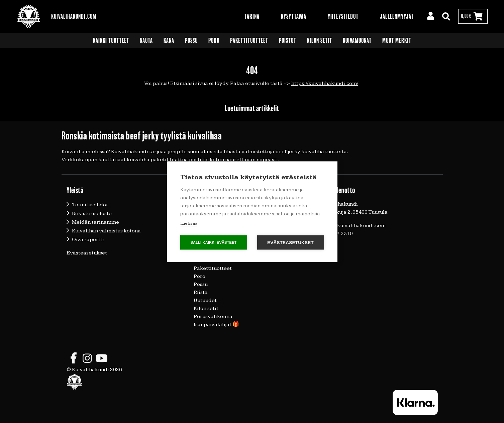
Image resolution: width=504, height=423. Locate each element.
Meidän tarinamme (95, 222)
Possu (191, 40)
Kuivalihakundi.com (74, 16)
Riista (201, 292)
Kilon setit (320, 40)
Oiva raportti (88, 240)
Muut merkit (397, 40)
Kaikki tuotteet (111, 40)
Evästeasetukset (87, 253)
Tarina (252, 16)
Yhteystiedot (343, 16)
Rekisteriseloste (92, 214)
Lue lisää (189, 223)
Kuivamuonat (357, 40)
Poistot (288, 40)
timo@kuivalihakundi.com (353, 226)
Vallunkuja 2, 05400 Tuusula (354, 212)
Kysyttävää (294, 16)
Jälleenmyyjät (397, 16)
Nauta (146, 40)
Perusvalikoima (213, 316)
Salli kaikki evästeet (213, 242)
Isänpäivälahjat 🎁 (216, 325)
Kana (169, 40)
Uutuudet (205, 300)
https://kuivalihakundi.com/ (325, 83)
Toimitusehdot (90, 205)
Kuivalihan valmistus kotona (106, 231)
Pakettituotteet (249, 40)
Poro (214, 40)
